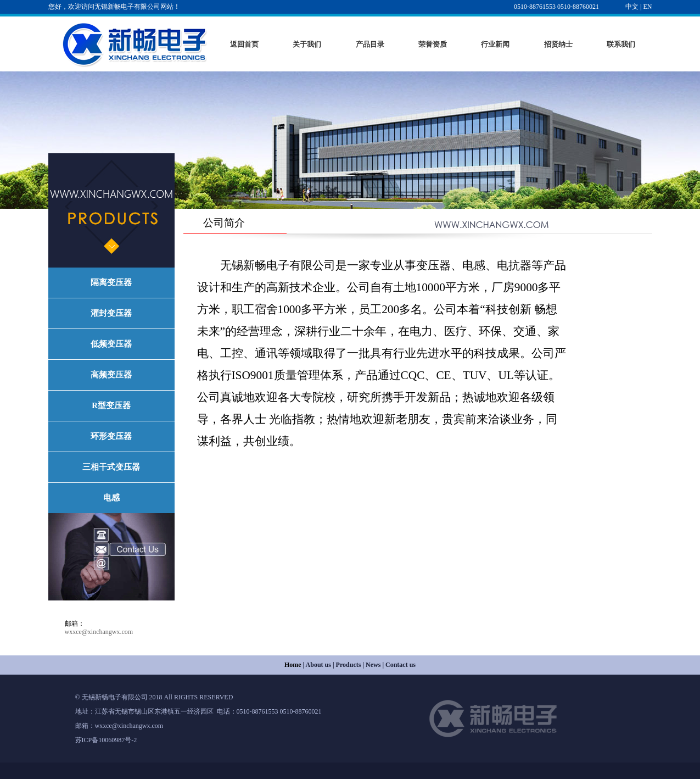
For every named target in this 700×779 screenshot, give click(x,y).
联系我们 (621, 44)
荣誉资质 (433, 44)
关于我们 (307, 44)
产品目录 (370, 44)
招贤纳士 (558, 44)
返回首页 (244, 44)
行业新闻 (495, 44)
